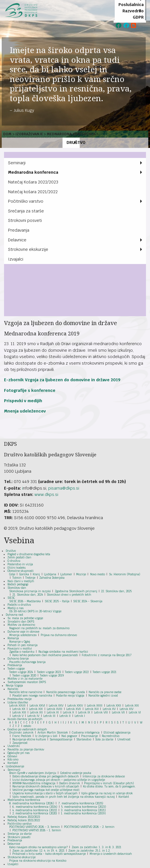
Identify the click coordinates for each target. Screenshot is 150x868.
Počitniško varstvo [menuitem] (26, 201)
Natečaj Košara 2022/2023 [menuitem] (33, 182)
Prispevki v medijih (23, 401)
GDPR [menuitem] (138, 17)
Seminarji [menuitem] (17, 163)
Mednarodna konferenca (71, 134)
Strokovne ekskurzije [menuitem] (28, 249)
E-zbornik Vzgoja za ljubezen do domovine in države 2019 (62, 380)
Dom (7, 134)
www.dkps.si (46, 494)
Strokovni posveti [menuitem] (25, 220)
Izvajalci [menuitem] (16, 259)
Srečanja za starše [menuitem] (26, 211)
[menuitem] (119, 26)
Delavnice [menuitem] (17, 240)
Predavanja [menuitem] (19, 230)
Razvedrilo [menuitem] (133, 11)
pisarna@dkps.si (64, 488)
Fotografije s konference (30, 390)
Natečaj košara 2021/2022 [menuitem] (33, 192)
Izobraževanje (29, 134)
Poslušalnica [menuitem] (131, 5)
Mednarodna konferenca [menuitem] (33, 172)
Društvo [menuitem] (73, 142)
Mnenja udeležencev (25, 411)
